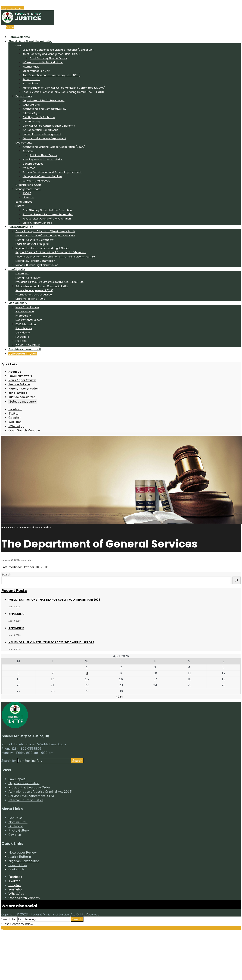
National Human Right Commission (37, 265)
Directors (28, 198)
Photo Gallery (19, 831)
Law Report (22, 273)
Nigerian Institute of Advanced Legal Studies (43, 248)
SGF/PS (27, 193)
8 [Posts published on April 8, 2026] (87, 673)
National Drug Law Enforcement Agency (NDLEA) (45, 236)
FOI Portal (21, 341)
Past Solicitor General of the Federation (47, 219)
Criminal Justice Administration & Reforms (49, 126)
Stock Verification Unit (36, 71)
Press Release (24, 328)
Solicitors (28, 151)
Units (18, 46)
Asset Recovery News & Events (48, 58)
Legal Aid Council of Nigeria (32, 244)
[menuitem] (125, 132)
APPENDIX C (16, 614)
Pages (11, 527)
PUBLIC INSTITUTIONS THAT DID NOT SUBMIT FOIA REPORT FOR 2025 (54, 600)
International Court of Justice (34, 295)
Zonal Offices (24, 202)
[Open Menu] (3, 27)
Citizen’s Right (31, 113)
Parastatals (21, 227)
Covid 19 (15, 835)
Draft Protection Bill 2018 (30, 299)
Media (18, 303)
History (20, 206)
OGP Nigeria (23, 333)
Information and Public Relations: (43, 62)
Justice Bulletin (25, 311)
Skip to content (13, 8)
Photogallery (23, 316)
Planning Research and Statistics (43, 160)
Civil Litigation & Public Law (39, 117)
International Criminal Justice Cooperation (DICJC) (54, 147)
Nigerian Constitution (28, 278)
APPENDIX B (16, 628)
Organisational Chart (28, 185)
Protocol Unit (30, 84)
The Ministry (30, 41)
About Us (15, 372)
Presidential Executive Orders (50, 282)
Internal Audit (31, 67)
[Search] (237, 580)
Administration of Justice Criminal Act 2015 (42, 286)
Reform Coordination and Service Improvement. (52, 172)
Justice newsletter (22, 397)
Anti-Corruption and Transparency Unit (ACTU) (52, 75)
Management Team (28, 189)
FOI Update (22, 337)
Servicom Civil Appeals (36, 181)
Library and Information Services (42, 176)
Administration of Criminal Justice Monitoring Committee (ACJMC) (64, 88)
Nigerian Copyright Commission (35, 240)
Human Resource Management (42, 134)
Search (6, 574)
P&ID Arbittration (26, 324)
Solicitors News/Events (43, 155)
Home (19, 37)
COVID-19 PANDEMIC (28, 345)
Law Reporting (31, 122)
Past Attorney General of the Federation (47, 210)
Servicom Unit (31, 79)
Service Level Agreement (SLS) (34, 290)
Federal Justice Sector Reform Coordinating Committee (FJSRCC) (63, 92)
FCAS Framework (20, 376)
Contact (23, 354)
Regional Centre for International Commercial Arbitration (51, 252)
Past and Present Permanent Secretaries (48, 214)
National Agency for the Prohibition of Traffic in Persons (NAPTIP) (55, 257)
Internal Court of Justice (26, 800)
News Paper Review (27, 307)
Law (17, 269)
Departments (24, 96)
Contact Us (16, 869)
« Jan (119, 696)
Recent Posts (14, 591)
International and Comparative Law (44, 109)
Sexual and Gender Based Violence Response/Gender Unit (58, 50)
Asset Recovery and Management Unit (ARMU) (51, 54)
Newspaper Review (23, 852)
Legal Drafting (31, 105)
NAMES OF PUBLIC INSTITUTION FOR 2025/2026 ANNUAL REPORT (51, 642)
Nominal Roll (18, 822)
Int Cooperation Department (40, 130)
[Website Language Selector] (23, 402)
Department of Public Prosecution (44, 100)
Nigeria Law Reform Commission (35, 261)
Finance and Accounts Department (44, 138)
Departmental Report (29, 320)
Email (25, 349)
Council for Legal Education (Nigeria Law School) (45, 231)
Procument (30, 168)
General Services (33, 164)
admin (30, 560)
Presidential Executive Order (29, 787)
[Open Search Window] (24, 430)
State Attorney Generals (37, 223)
